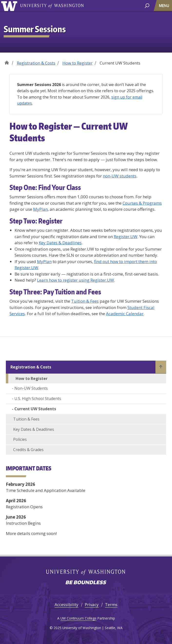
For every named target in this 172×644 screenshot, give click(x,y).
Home (7, 61)
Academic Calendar (125, 314)
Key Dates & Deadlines (60, 243)
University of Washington (52, 6)
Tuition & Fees (85, 301)
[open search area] (147, 5)
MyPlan (40, 209)
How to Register (77, 63)
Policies (20, 439)
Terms (111, 605)
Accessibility (67, 605)
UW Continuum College (78, 618)
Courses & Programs (142, 203)
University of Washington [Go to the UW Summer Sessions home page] (10, 6)
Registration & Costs (36, 63)
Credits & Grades (28, 450)
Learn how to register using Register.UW (76, 280)
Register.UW (126, 237)
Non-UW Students (31, 388)
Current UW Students (35, 409)
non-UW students (120, 176)
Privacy (92, 605)
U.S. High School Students (38, 399)
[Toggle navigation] (164, 6)
